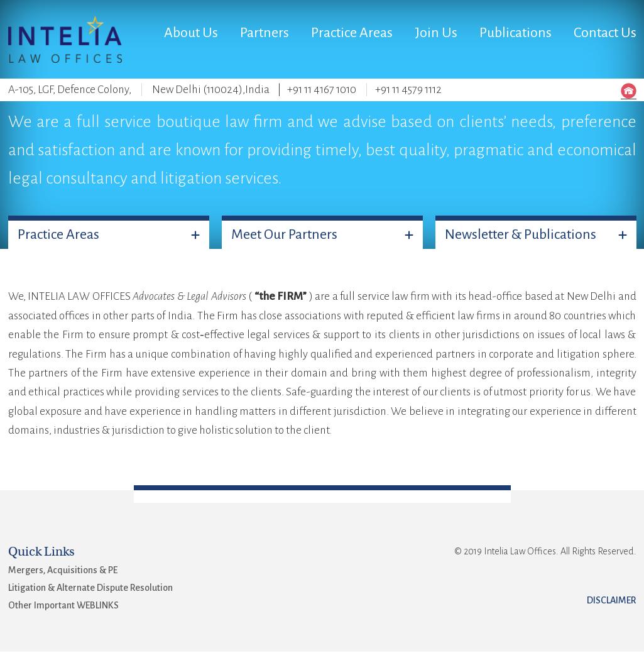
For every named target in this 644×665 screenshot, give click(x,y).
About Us (191, 33)
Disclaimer (612, 600)
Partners (265, 33)
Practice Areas (352, 33)
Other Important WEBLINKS (63, 605)
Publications (516, 33)
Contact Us (605, 33)
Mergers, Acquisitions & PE (63, 570)
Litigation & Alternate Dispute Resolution (90, 588)
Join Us (436, 33)
